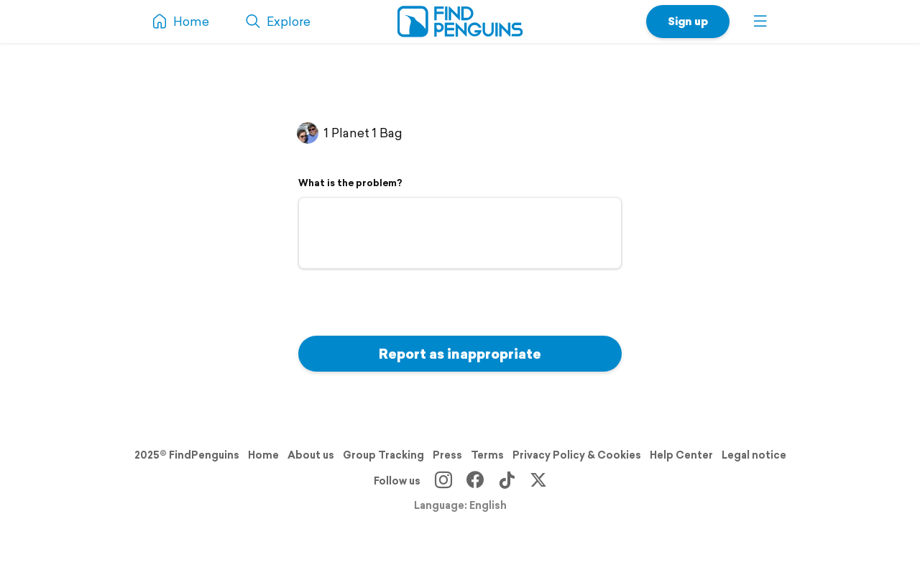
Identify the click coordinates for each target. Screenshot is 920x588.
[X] (538, 481)
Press (447, 455)
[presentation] (408, 300)
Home (263, 455)
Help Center (681, 455)
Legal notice (754, 455)
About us (311, 455)
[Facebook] (475, 481)
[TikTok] (507, 481)
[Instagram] (443, 481)
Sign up (688, 21)
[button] (760, 22)
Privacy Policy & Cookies (577, 455)
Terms (487, 455)
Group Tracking (383, 455)
